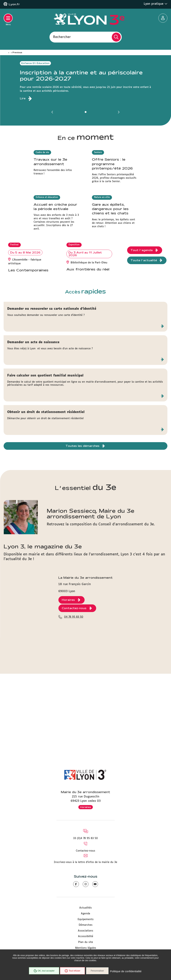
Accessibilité (86, 936)
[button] (53, 112)
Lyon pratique (156, 4)
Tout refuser (71, 972)
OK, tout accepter (43, 972)
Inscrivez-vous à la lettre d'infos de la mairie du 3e (85, 862)
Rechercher (62, 37)
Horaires (86, 807)
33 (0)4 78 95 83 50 (85, 838)
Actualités (85, 908)
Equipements (86, 919)
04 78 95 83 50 (74, 736)
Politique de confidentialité (128, 972)
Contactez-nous (85, 851)
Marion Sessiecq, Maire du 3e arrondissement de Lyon (91, 603)
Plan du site (86, 942)
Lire (23, 98)
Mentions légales (86, 948)
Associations (85, 931)
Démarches (86, 925)
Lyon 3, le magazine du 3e (43, 636)
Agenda (85, 914)
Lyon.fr (14, 4)
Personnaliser (100, 972)
